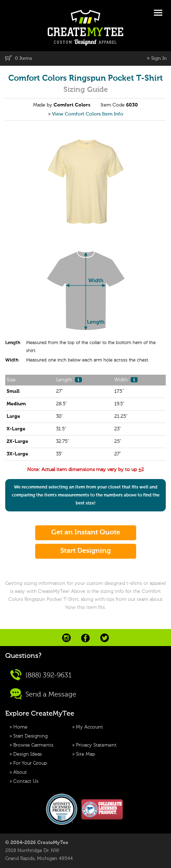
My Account (90, 727)
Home (20, 727)
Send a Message (43, 694)
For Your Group (30, 763)
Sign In (159, 58)
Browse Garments (33, 745)
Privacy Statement (96, 745)
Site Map (85, 754)
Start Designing (30, 736)
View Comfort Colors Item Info (88, 114)
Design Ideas (28, 754)
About (20, 772)
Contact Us (26, 781)
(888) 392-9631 (41, 675)
